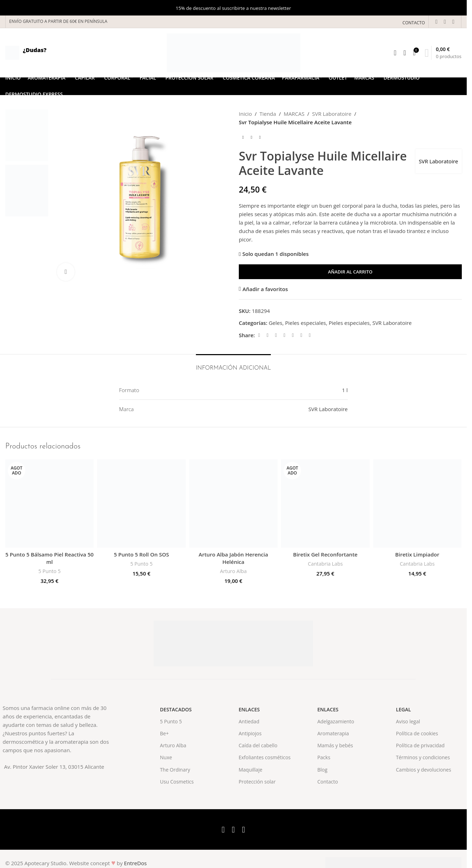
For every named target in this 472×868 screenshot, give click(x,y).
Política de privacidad (420, 745)
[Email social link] (276, 335)
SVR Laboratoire (332, 114)
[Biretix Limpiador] (417, 504)
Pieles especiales (305, 323)
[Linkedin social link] (293, 335)
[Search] (395, 53)
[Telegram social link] (310, 335)
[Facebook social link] (436, 21)
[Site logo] (234, 52)
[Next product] (260, 138)
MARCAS (294, 114)
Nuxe (166, 757)
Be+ (164, 733)
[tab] (234, 365)
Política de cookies (417, 733)
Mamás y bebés (335, 745)
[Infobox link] (26, 53)
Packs (324, 757)
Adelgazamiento (336, 721)
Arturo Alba (233, 571)
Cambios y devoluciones (424, 770)
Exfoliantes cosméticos (264, 757)
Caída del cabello (258, 745)
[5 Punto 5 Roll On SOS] (141, 504)
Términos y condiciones (423, 757)
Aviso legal (408, 721)
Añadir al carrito (350, 272)
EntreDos (136, 863)
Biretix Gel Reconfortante (325, 554)
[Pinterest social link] (284, 335)
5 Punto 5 (49, 571)
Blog (322, 770)
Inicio (245, 114)
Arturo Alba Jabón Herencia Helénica (233, 558)
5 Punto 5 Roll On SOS (142, 554)
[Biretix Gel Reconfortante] (325, 504)
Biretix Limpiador (417, 554)
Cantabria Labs (325, 564)
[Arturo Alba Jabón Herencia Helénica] (233, 504)
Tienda (267, 114)
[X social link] (445, 21)
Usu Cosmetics (177, 782)
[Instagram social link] (453, 21)
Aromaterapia (333, 733)
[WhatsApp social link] (301, 335)
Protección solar (257, 782)
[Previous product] (243, 138)
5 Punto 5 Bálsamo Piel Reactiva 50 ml (49, 558)
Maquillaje (250, 770)
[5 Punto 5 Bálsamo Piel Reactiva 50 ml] (49, 504)
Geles (275, 323)
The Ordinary (175, 770)
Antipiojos (250, 733)
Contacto (328, 782)
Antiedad (249, 721)
